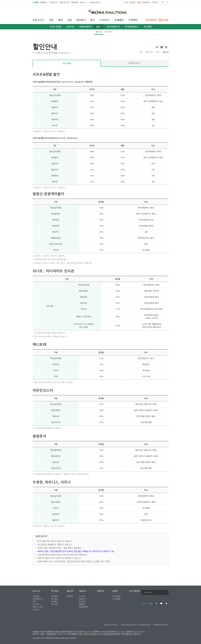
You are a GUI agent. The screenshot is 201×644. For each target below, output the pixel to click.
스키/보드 (105, 20)
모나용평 (36, 2)
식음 (70, 20)
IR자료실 (55, 602)
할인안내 (99, 32)
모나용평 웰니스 (132, 27)
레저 (60, 20)
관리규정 (55, 604)
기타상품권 (116, 599)
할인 (98, 27)
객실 (51, 20)
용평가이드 (39, 20)
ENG (151, 604)
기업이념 (36, 596)
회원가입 (132, 2)
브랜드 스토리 (38, 607)
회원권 (139, 2)
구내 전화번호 (134, 591)
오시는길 (36, 609)
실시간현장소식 (113, 27)
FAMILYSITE (148, 593)
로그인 (126, 2)
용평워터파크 (134, 63)
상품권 (115, 591)
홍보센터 (70, 591)
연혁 (34, 602)
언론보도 (70, 596)
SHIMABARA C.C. (95, 2)
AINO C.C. (84, 2)
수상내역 (36, 604)
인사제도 (82, 596)
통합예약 (153, 20)
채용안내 (82, 591)
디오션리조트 (53, 2)
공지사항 (70, 27)
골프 (93, 20)
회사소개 (36, 591)
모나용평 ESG (38, 599)
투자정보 (55, 591)
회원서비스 (146, 2)
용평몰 (165, 20)
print (166, 47)
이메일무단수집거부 (161, 625)
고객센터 (133, 20)
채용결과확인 (84, 607)
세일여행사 (75, 2)
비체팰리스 (44, 2)
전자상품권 (116, 596)
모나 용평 (67, 63)
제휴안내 (100, 591)
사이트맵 (154, 2)
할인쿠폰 (108, 32)
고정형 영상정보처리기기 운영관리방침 (135, 625)
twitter (157, 47)
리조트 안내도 (56, 27)
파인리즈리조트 (64, 2)
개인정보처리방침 (110, 625)
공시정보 (55, 599)
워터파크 (81, 20)
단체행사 (119, 20)
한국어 (144, 604)
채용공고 (82, 604)
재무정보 (55, 596)
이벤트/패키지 (85, 27)
